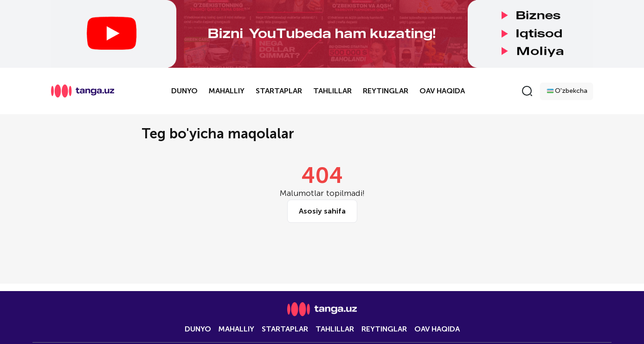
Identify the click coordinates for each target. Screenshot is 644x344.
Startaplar (279, 91)
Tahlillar (332, 91)
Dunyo (184, 91)
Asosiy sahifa (322, 211)
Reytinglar (386, 91)
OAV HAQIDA (442, 91)
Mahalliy (227, 91)
